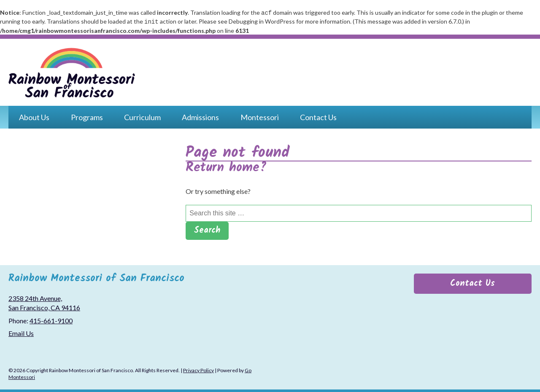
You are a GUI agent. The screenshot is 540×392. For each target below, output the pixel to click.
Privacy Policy (198, 369)
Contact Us (318, 115)
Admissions (200, 115)
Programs (87, 115)
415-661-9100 (51, 319)
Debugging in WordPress (262, 20)
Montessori (260, 115)
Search (207, 229)
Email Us (21, 332)
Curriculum (142, 115)
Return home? (226, 166)
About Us (34, 115)
